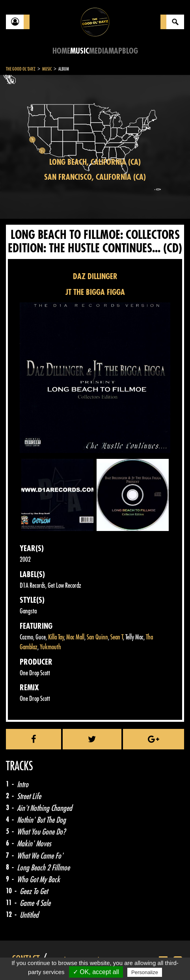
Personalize (145, 972)
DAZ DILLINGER (95, 277)
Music (80, 51)
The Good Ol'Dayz (21, 69)
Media (99, 51)
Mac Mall (75, 637)
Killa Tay (56, 637)
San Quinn (97, 637)
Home (61, 51)
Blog (130, 51)
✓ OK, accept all (96, 972)
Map (115, 51)
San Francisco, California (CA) (95, 177)
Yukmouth (50, 647)
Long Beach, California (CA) (95, 162)
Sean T (117, 637)
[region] (95, 147)
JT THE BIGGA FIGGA (95, 292)
